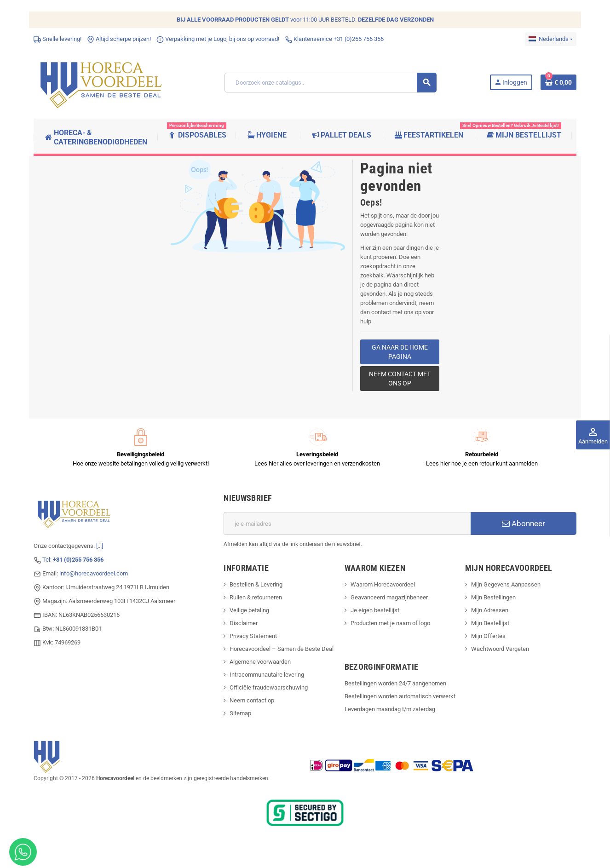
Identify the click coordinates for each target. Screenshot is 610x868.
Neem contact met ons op (400, 379)
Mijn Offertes (488, 636)
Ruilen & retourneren (256, 597)
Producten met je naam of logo (390, 623)
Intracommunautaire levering (267, 675)
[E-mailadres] (347, 523)
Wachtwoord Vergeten (500, 649)
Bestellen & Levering (256, 584)
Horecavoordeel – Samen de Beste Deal (282, 649)
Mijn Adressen (490, 610)
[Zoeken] (330, 83)
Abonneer (524, 523)
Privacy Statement (253, 636)
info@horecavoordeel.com (94, 573)
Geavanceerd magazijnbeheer (389, 597)
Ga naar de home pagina (400, 352)
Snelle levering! (58, 39)
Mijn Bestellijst (490, 623)
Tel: (73, 560)
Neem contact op (252, 700)
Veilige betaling (249, 610)
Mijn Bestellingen (493, 597)
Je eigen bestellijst (375, 610)
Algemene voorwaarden (260, 662)
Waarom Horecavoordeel (383, 584)
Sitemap (240, 713)
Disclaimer (244, 623)
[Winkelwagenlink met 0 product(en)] (558, 82)
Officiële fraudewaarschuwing (269, 687)
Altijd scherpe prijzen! (119, 39)
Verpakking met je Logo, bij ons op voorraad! (218, 39)
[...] (100, 546)
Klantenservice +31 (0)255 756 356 (334, 39)
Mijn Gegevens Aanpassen (506, 584)
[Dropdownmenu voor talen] (551, 39)
